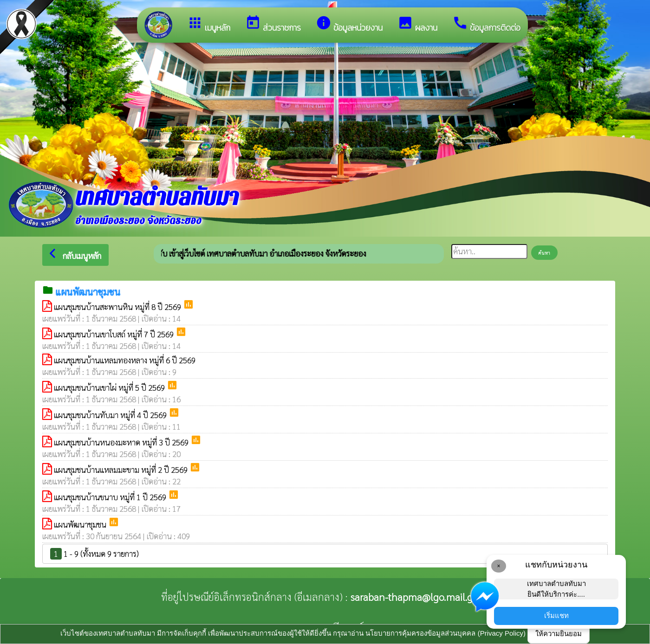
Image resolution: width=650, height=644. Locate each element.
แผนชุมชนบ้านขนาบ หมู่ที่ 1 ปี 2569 (111, 497)
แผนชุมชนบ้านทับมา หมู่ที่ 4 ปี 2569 (111, 415)
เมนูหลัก (209, 24)
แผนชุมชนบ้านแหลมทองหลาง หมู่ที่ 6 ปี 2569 (125, 360)
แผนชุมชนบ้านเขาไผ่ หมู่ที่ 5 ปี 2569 (110, 387)
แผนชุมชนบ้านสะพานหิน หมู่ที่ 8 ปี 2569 (118, 307)
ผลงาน (417, 24)
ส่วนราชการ (273, 24)
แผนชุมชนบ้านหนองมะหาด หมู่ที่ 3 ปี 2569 (122, 442)
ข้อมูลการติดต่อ (486, 24)
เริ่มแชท (556, 615)
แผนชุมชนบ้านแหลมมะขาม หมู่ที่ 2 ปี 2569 (122, 470)
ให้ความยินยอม (559, 634)
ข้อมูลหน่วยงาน (349, 24)
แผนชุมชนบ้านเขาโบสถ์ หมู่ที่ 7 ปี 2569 (115, 334)
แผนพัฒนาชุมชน (81, 524)
